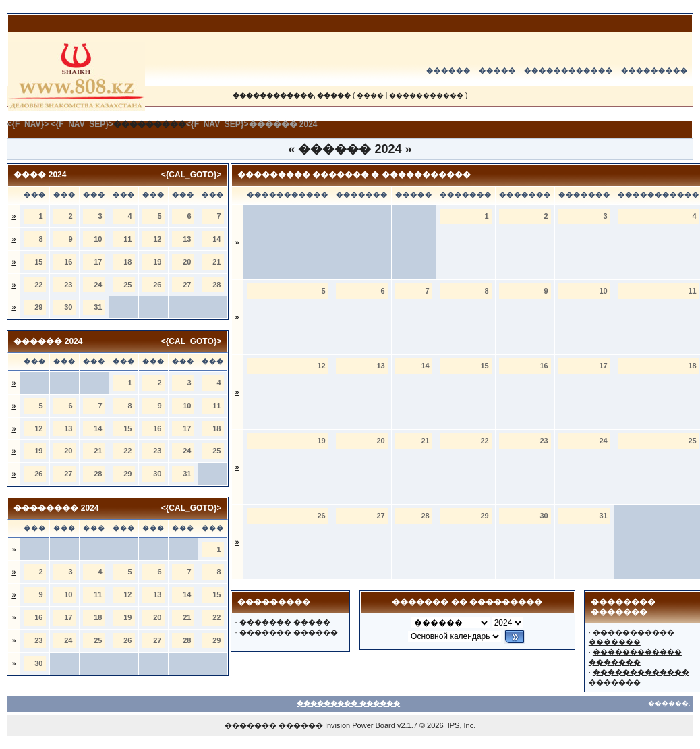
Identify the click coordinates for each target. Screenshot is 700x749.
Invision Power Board (360, 725)
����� (497, 71)
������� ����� (285, 622)
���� (370, 95)
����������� (426, 95)
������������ (568, 71)
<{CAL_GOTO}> (192, 175)
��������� (654, 71)
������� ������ (289, 632)
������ (448, 71)
